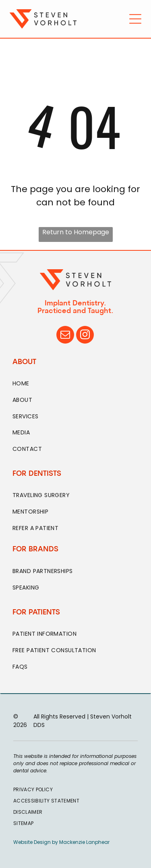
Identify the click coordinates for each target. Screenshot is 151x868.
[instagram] (85, 336)
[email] (65, 336)
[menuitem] (75, 384)
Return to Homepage (76, 232)
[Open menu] (135, 19)
